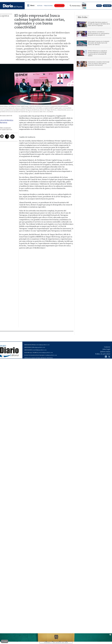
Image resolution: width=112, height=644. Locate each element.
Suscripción (107, 6)
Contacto (107, 347)
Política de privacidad (103, 354)
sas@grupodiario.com (51, 355)
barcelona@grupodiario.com (42, 345)
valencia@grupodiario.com (46, 353)
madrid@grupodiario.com (40, 350)
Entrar (99, 6)
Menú (32, 5)
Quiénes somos (105, 352)
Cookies (5, 641)
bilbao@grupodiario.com (39, 347)
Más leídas (83, 17)
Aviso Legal (106, 349)
